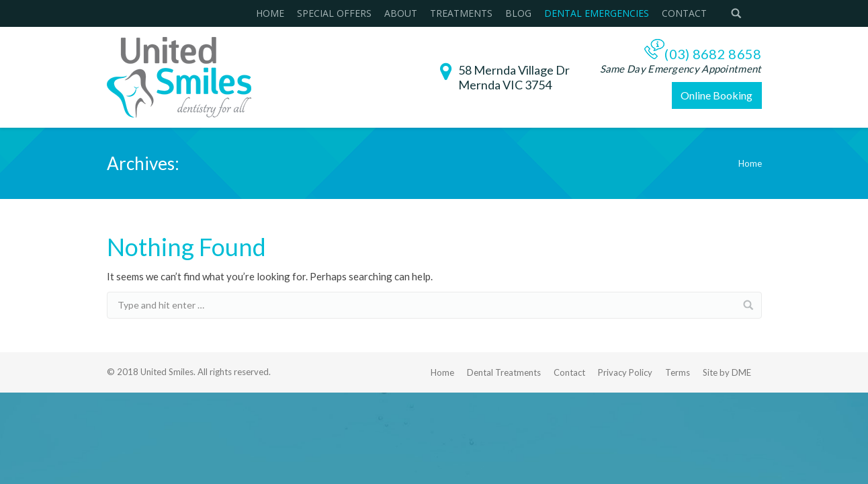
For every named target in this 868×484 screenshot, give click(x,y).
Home (750, 163)
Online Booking (717, 95)
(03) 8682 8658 (713, 54)
